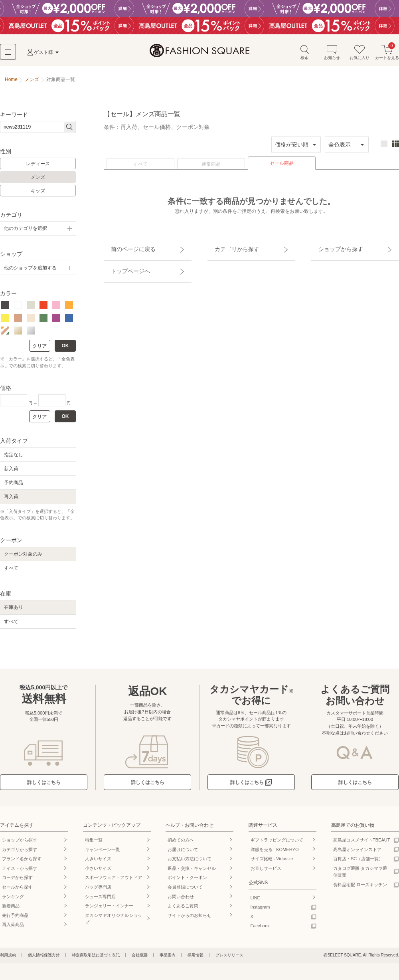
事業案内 (168, 958)
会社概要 (140, 958)
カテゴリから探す (229, 249)
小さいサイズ (98, 871)
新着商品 (11, 909)
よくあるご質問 (183, 909)
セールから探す (17, 890)
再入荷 (11, 500)
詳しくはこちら (44, 786)
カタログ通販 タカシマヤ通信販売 (360, 875)
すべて (140, 167)
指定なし (14, 458)
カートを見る (387, 55)
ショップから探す (332, 249)
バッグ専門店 (98, 890)
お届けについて (183, 853)
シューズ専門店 (100, 900)
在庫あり (14, 611)
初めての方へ (181, 843)
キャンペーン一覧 (103, 853)
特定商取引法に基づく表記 (96, 958)
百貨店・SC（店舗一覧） (358, 862)
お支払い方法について (190, 862)
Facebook (260, 929)
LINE (255, 901)
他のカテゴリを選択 (26, 232)
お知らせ (332, 55)
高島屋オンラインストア (357, 853)
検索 (304, 55)
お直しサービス (266, 871)
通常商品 (211, 167)
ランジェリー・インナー (109, 909)
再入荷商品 (13, 928)
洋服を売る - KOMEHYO (275, 853)
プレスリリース (229, 958)
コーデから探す (17, 881)
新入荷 (11, 472)
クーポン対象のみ (23, 557)
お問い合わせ (181, 900)
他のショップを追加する (30, 271)
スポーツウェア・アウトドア (114, 881)
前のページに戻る (125, 249)
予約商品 (14, 486)
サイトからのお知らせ (190, 919)
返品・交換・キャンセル (192, 871)
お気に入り (359, 55)
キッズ (38, 194)
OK (65, 349)
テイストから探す (20, 871)
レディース (38, 167)
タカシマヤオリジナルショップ (114, 922)
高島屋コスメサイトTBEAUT (361, 843)
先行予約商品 (15, 919)
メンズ (38, 181)
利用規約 (8, 958)
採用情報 (196, 958)
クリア (40, 350)
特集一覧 (94, 843)
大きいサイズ (98, 862)
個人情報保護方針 (44, 958)
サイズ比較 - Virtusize (272, 862)
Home (11, 83)
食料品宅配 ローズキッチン (360, 888)
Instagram (260, 910)
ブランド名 (22, 862)
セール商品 (282, 166)
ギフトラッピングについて (277, 843)
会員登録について (185, 890)
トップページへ (122, 263)
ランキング (13, 900)
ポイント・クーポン (187, 881)
